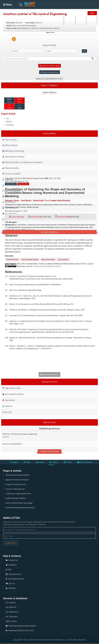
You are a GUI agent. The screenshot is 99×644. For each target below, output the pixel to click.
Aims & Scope (10, 140)
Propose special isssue (49, 451)
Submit (92, 13)
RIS (8, 118)
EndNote (10, 125)
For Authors (11, 603)
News (80, 13)
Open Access (11, 621)
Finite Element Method (30, 259)
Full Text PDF (37, 217)
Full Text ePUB (64, 217)
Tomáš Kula (38, 200)
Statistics (7, 406)
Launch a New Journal (15, 489)
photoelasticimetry (48, 259)
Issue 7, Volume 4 (49, 85)
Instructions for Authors (14, 157)
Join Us (10, 583)
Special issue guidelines (12, 444)
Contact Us (12, 560)
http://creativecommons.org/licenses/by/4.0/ (45, 266)
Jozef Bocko (26, 200)
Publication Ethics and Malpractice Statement (22, 162)
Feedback (11, 565)
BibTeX (9, 122)
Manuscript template (50, 374)
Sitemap (11, 588)
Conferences (68, 13)
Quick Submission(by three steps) (20, 508)
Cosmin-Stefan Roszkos (60, 200)
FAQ (9, 569)
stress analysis (63, 259)
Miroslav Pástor (12, 200)
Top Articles (9, 400)
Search (69, 20)
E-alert (92, 20)
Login (81, 20)
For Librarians (12, 616)
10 (7, 338)
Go (84, 51)
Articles (28, 13)
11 (7, 346)
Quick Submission (49, 232)
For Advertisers (12, 612)
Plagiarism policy (11, 168)
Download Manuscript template (21, 626)
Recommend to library (13, 394)
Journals (17, 13)
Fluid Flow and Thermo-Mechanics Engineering (20, 434)
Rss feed (7, 412)
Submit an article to (50, 66)
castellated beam (12, 259)
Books (55, 13)
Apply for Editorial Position (17, 480)
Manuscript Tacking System (18, 475)
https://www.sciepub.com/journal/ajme (24, 26)
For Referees (11, 607)
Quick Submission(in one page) (19, 503)
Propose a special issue (50, 72)
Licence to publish (11, 174)
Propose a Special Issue (16, 484)
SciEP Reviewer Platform (16, 498)
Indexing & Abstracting (13, 151)
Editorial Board (10, 145)
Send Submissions (15, 579)
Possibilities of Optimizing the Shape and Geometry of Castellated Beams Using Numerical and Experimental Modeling (45, 193)
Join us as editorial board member (49, 79)
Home (7, 13)
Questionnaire (13, 574)
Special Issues (42, 13)
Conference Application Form (18, 494)
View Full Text (18, 217)
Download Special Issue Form (20, 630)
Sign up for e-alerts (12, 388)
